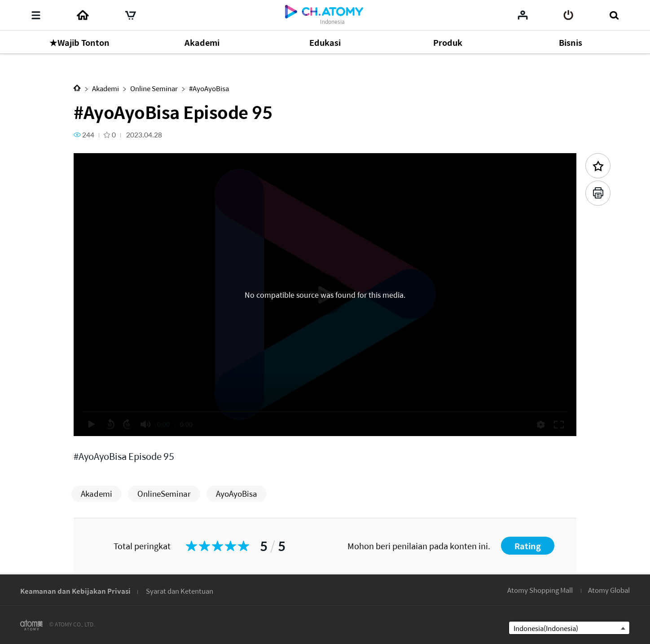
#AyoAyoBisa (209, 88)
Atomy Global (609, 590)
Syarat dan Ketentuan (180, 591)
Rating (528, 546)
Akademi (105, 88)
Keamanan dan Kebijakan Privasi (75, 591)
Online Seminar (154, 88)
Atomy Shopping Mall (540, 590)
